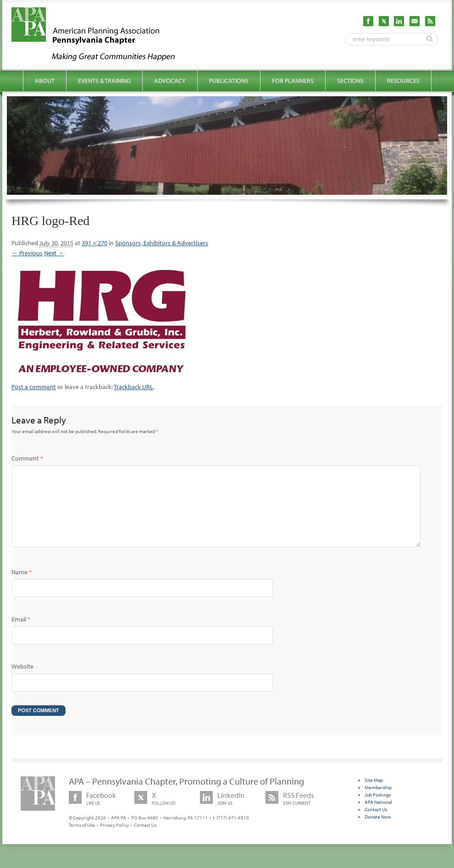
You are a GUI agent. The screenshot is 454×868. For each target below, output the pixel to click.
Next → (54, 253)
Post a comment (34, 387)
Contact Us (145, 840)
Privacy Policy (114, 840)
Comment (27, 458)
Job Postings (378, 809)
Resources (403, 81)
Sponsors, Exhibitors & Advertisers (162, 243)
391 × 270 (94, 243)
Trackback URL (133, 387)
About (45, 81)
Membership (378, 802)
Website (22, 681)
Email (21, 634)
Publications (229, 81)
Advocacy (170, 81)
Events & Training (104, 81)
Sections (350, 81)
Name (22, 587)
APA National (378, 817)
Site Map (374, 795)
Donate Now (378, 831)
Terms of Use (82, 840)
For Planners (293, 81)
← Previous (27, 253)
